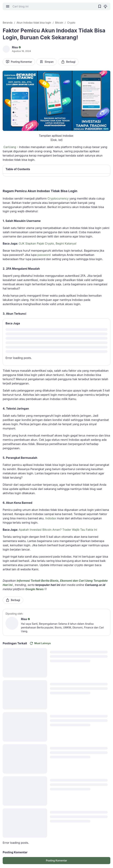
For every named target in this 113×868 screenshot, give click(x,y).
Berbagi (68, 62)
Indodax (51, 518)
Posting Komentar (19, 62)
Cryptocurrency (58, 198)
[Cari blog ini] (54, 6)
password (44, 255)
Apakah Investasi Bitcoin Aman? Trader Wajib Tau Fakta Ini (58, 530)
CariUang (10, 147)
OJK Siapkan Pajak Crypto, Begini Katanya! (48, 243)
